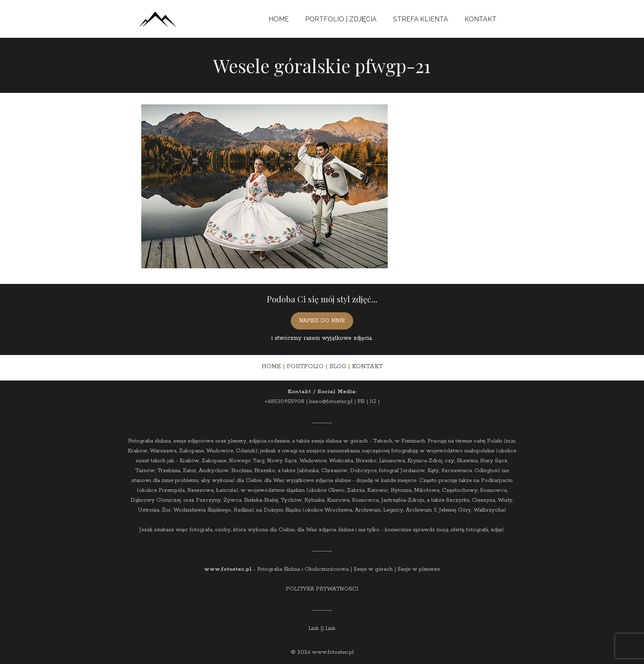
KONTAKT (367, 367)
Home (279, 19)
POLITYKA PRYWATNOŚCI (322, 589)
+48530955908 (284, 402)
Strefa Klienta (421, 19)
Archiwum (368, 510)
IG (373, 402)
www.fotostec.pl (228, 569)
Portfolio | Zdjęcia (341, 19)
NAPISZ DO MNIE (322, 321)
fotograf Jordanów (402, 471)
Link (314, 628)
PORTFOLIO (305, 367)
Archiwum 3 (421, 510)
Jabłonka (308, 471)
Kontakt (481, 19)
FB (361, 402)
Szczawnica (457, 471)
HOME (271, 367)
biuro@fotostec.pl (331, 402)
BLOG (338, 367)
